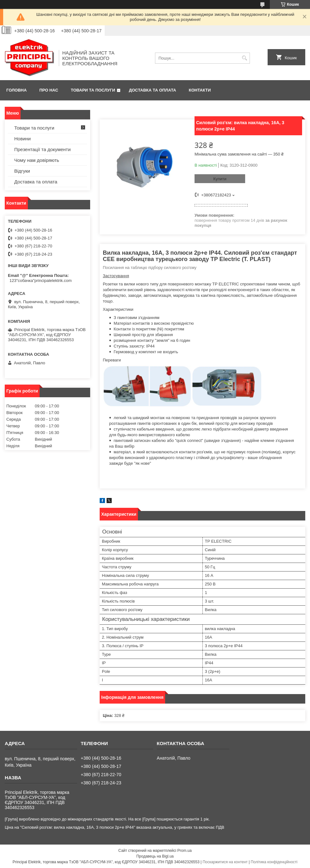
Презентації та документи (42, 149)
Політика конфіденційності (274, 862)
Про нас (49, 90)
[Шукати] (244, 58)
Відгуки (22, 171)
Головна (16, 90)
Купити (220, 179)
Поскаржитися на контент (225, 862)
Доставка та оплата (153, 90)
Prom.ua (185, 851)
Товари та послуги (93, 90)
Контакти (200, 90)
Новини (22, 139)
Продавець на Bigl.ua (155, 856)
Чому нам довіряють (37, 160)
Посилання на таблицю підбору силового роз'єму (150, 268)
